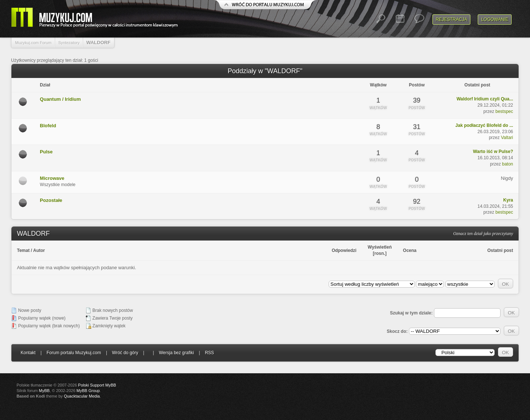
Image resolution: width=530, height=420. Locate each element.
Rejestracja (451, 19)
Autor (39, 250)
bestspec (504, 111)
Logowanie (495, 19)
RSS (210, 353)
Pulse (46, 152)
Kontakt (28, 353)
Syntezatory (69, 43)
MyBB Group (88, 391)
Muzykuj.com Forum (33, 43)
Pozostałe (51, 200)
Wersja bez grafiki (176, 353)
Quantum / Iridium (60, 99)
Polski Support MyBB (97, 385)
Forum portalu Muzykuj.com (74, 353)
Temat (23, 250)
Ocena (410, 250)
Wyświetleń (380, 247)
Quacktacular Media (82, 396)
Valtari (507, 138)
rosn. (380, 253)
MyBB (44, 391)
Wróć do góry (125, 353)
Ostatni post (500, 250)
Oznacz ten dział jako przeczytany (483, 234)
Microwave (52, 178)
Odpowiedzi (344, 250)
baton (508, 164)
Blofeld (48, 126)
